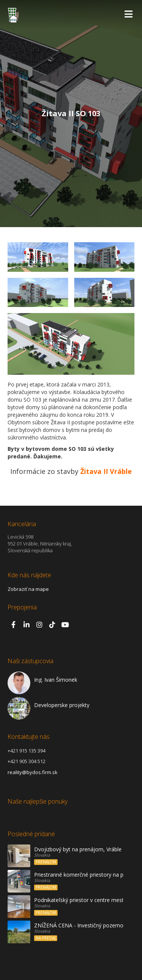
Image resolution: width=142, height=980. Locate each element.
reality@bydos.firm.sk (33, 772)
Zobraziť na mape (28, 589)
